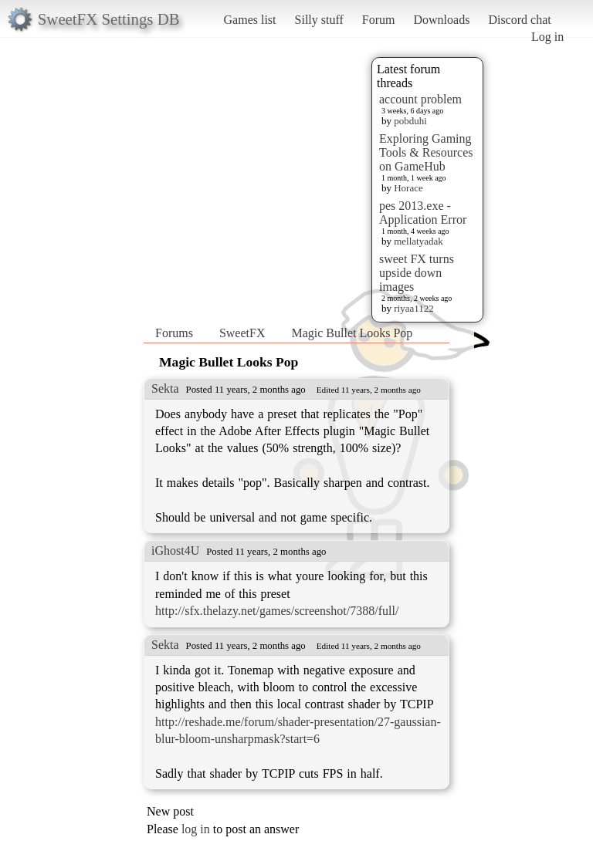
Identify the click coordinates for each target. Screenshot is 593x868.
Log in (547, 37)
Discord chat (519, 20)
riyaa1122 (414, 308)
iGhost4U (175, 551)
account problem (420, 99)
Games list (250, 20)
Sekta (165, 388)
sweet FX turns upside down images (417, 273)
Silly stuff (319, 20)
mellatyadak (418, 241)
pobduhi (410, 121)
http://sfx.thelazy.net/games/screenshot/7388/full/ (277, 611)
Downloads (441, 20)
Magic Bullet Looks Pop (352, 333)
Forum (379, 20)
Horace (408, 188)
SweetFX (242, 333)
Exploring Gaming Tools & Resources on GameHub (426, 152)
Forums (174, 333)
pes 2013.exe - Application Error (423, 213)
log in (196, 829)
